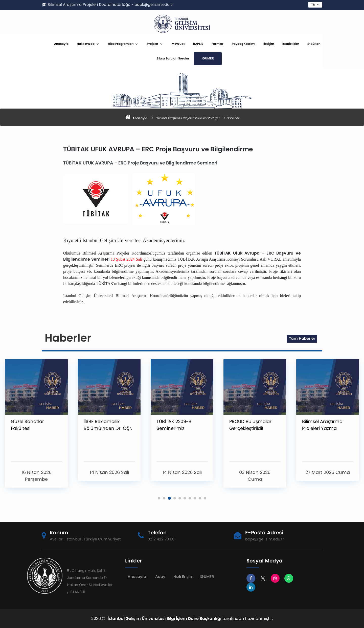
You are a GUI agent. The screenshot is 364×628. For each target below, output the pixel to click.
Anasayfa (84, 44)
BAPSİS (221, 44)
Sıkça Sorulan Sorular (196, 58)
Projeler (175, 44)
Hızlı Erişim (182, 577)
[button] (159, 498)
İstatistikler (313, 44)
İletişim (291, 44)
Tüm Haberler (302, 338)
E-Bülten (336, 44)
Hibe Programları (143, 44)
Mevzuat (201, 44)
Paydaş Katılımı (266, 44)
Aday (159, 577)
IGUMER (230, 58)
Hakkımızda (108, 44)
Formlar (240, 44)
